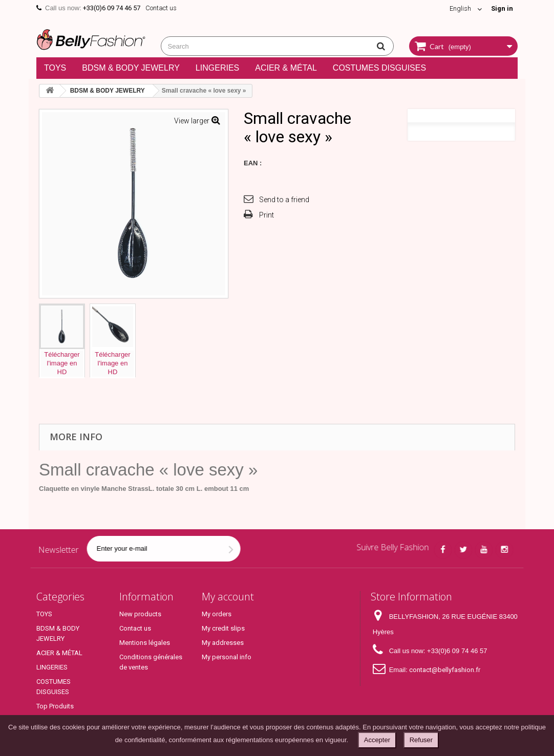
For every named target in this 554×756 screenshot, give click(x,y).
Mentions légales (145, 643)
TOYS (55, 68)
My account (228, 597)
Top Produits (55, 706)
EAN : (253, 163)
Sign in (502, 8)
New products (140, 614)
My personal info (227, 657)
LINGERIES (217, 68)
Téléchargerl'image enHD (62, 363)
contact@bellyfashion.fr (445, 670)
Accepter (377, 740)
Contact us (161, 8)
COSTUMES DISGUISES (379, 68)
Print (267, 215)
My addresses (223, 643)
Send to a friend (284, 200)
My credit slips (223, 628)
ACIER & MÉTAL (286, 68)
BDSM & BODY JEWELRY (131, 68)
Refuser (421, 740)
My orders (217, 614)
